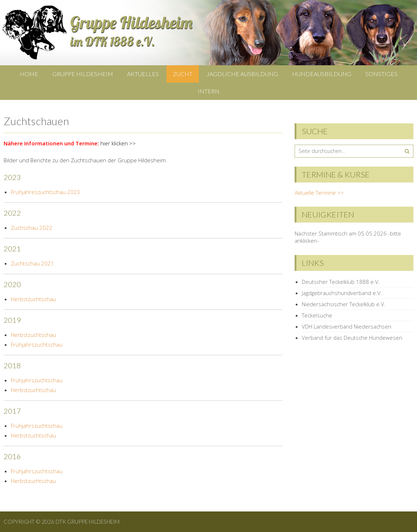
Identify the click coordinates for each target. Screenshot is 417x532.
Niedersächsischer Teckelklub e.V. (344, 304)
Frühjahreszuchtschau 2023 (45, 192)
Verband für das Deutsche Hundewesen (352, 338)
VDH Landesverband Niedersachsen (347, 326)
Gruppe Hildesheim (83, 74)
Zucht (183, 74)
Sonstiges (381, 74)
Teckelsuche (317, 315)
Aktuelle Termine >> (319, 193)
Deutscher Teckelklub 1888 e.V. (341, 282)
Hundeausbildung (322, 74)
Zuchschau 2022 (32, 228)
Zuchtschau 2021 (32, 263)
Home (29, 74)
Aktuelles (143, 74)
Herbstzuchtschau (33, 299)
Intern (209, 91)
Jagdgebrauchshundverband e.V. (342, 293)
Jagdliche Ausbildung (242, 74)
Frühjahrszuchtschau (37, 344)
